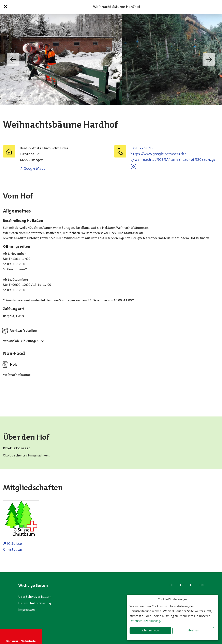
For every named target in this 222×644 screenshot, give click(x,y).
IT (191, 585)
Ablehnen (193, 631)
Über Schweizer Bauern (35, 597)
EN (202, 585)
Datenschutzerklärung (35, 603)
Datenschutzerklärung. (145, 621)
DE (172, 585)
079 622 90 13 (142, 148)
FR (182, 585)
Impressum (27, 610)
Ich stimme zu (151, 631)
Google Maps (34, 168)
